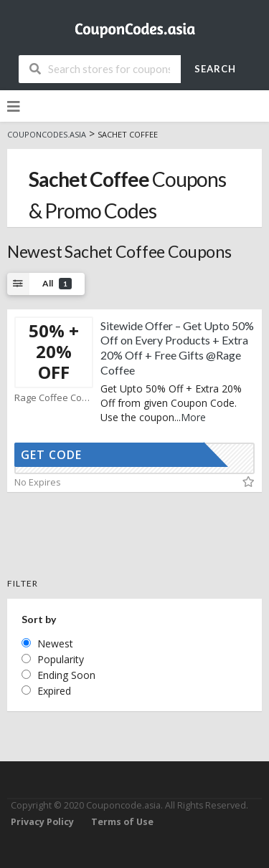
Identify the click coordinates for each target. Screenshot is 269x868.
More (193, 417)
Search (215, 69)
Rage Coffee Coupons (54, 398)
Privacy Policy (42, 822)
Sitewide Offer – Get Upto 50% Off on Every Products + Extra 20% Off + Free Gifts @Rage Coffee (177, 348)
